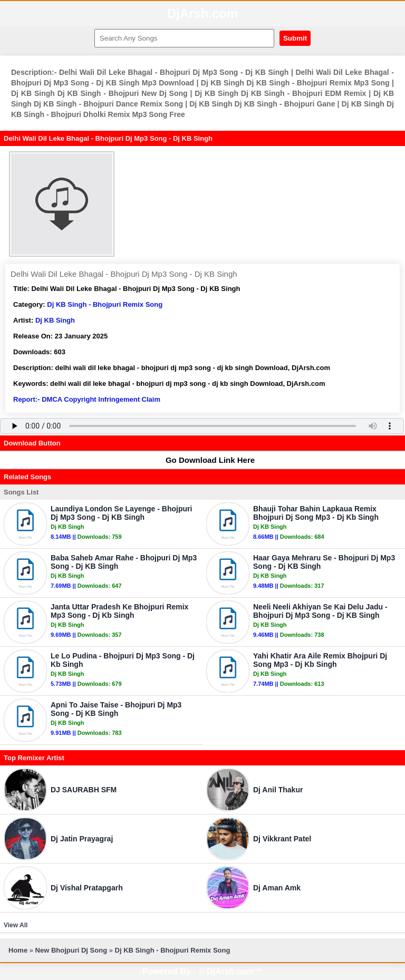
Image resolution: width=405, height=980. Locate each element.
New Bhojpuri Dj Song (71, 950)
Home (18, 950)
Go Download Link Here (205, 460)
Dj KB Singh (55, 320)
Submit (295, 38)
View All (16, 925)
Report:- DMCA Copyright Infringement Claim (87, 399)
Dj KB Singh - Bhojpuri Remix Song (105, 304)
